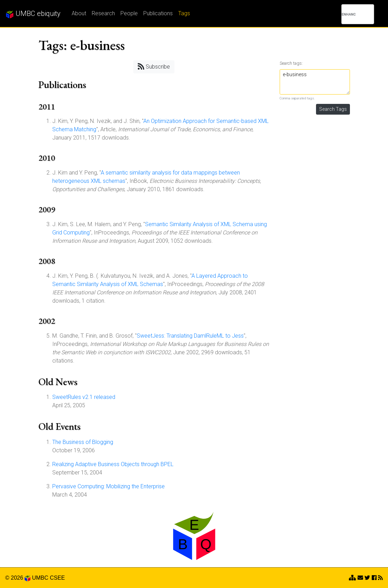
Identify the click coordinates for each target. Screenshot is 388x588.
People (129, 13)
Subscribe (154, 66)
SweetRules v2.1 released (84, 397)
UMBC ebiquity (33, 14)
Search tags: (291, 63)
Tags (184, 13)
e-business (315, 82)
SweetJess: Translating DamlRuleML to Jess (190, 336)
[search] (349, 14)
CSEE (57, 578)
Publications (158, 13)
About (79, 13)
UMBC (40, 578)
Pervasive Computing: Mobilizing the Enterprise (109, 486)
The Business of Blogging (83, 442)
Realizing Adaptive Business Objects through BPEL (113, 464)
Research (103, 13)
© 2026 (18, 578)
